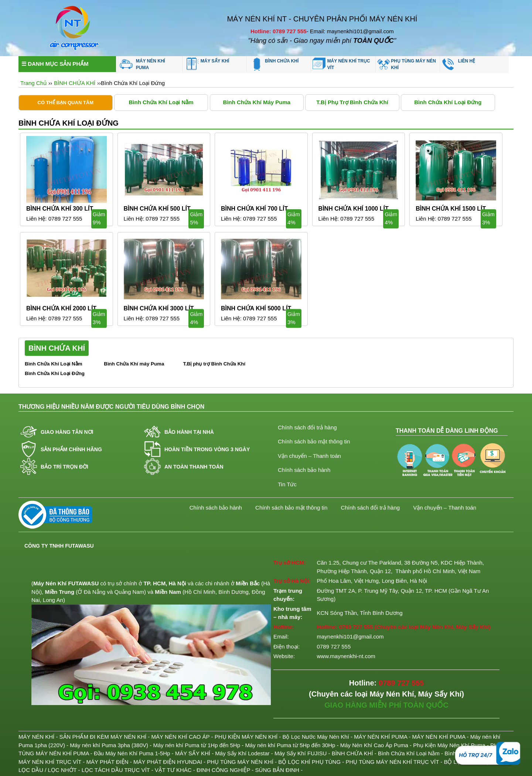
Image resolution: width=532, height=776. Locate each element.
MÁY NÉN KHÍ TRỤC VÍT (349, 64)
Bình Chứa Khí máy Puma (257, 102)
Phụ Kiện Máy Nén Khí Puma (449, 745)
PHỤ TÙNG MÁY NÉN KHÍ (413, 64)
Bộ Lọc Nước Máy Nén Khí (316, 737)
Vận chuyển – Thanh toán (309, 456)
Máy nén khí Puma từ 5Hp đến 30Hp (290, 745)
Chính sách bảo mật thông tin (314, 441)
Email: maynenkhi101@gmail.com (352, 31)
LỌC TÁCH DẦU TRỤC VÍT (116, 770)
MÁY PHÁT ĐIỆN (108, 762)
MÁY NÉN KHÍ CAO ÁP (181, 737)
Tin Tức (287, 484)
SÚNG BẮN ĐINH (277, 770)
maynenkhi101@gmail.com (350, 637)
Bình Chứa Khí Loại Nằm (161, 102)
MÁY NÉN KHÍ (36, 737)
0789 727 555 (356, 627)
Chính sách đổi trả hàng (307, 427)
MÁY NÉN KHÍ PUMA (151, 64)
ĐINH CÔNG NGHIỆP (223, 770)
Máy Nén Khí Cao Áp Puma (374, 745)
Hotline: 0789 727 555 (279, 31)
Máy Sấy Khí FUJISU (301, 753)
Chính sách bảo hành (304, 470)
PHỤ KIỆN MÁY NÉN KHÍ (246, 737)
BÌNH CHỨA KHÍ (282, 61)
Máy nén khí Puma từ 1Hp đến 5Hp (197, 745)
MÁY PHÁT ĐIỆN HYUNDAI (168, 762)
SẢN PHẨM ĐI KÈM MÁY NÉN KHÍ (103, 737)
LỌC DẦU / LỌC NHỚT (47, 770)
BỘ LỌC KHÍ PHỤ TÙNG (309, 762)
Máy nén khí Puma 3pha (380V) (109, 745)
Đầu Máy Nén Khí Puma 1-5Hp (132, 753)
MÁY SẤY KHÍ (215, 61)
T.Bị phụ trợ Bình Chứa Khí (352, 102)
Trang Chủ (33, 83)
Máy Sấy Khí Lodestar (242, 753)
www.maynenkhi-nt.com (346, 656)
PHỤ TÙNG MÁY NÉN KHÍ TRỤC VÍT (392, 762)
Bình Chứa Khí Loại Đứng (448, 102)
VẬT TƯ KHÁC (173, 770)
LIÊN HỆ (467, 61)
